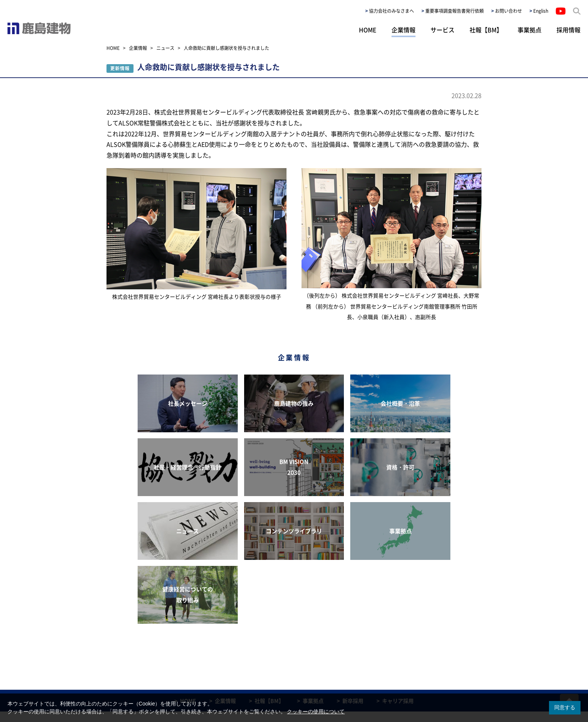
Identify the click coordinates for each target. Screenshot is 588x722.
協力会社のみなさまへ (391, 11)
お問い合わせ (508, 11)
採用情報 (568, 30)
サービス (442, 30)
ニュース (165, 48)
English (541, 11)
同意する (565, 707)
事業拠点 (529, 30)
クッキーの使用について (316, 711)
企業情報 (403, 30)
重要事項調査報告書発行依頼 (454, 11)
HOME (368, 30)
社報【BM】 (486, 30)
